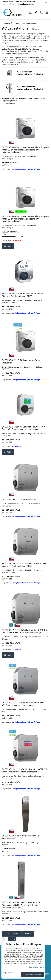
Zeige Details (7, 973)
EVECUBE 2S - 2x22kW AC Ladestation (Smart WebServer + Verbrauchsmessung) (23, 704)
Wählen (8, 246)
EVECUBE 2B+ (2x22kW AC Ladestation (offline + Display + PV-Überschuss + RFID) (24, 565)
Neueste (37, 98)
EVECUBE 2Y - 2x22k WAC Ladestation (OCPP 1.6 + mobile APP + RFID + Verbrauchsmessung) (25, 631)
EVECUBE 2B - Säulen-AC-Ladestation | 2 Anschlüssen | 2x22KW (20, 837)
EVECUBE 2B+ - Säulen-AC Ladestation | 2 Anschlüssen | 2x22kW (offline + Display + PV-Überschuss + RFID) (21, 905)
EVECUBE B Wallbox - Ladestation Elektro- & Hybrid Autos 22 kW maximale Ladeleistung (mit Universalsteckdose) (25, 150)
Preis (31, 98)
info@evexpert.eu (27, 4)
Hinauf (6, 934)
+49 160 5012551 (24, 2)
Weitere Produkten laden (23, 934)
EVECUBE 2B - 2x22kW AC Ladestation (19, 499)
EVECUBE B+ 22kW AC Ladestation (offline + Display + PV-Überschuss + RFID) (22, 295)
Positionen (23, 98)
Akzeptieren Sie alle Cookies (32, 974)
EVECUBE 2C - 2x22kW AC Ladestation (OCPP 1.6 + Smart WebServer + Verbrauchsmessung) (25, 771)
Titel (17, 98)
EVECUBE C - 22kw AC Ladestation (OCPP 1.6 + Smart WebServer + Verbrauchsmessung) (24, 428)
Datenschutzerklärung (36, 967)
